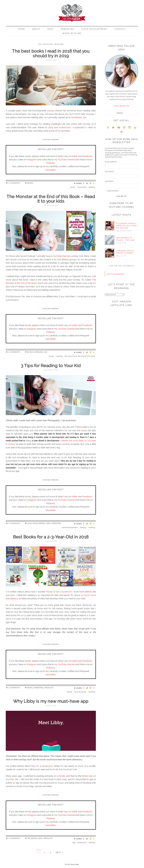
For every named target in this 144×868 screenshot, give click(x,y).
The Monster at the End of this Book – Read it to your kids (51, 199)
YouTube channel (66, 160)
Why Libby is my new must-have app (51, 701)
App (29, 838)
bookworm (47, 766)
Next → (59, 852)
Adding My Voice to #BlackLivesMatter (125, 252)
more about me (122, 106)
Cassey (51, 111)
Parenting (68, 29)
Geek (51, 29)
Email (122, 132)
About (36, 29)
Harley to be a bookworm (59, 592)
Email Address (111, 162)
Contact (120, 29)
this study (82, 430)
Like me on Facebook (122, 266)
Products (49, 688)
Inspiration (82, 187)
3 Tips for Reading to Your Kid (51, 366)
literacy (83, 528)
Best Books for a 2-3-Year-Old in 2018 (51, 537)
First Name (109, 171)
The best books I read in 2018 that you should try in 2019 (51, 53)
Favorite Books (80, 692)
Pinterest (51, 163)
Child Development (94, 29)
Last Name (109, 181)
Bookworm (82, 843)
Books (30, 183)
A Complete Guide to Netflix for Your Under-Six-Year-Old (127, 226)
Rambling (38, 352)
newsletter (51, 170)
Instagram (32, 160)
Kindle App (87, 776)
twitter (74, 156)
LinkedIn (135, 127)
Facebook (87, 156)
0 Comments (14, 183)
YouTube (119, 127)
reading (92, 187)
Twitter (113, 127)
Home (22, 29)
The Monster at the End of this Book (80, 356)
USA (46, 352)
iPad (12, 779)
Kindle (62, 776)
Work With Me (72, 33)
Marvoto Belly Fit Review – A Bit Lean (125, 239)
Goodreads (77, 117)
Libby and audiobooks (59, 127)
